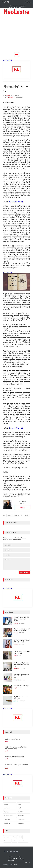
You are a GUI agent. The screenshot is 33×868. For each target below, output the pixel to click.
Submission (18, 857)
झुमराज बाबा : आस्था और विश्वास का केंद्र (14, 757)
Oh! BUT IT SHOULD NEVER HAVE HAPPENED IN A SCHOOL (17, 7)
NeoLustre (17, 12)
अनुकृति (8, 96)
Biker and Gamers (9, 816)
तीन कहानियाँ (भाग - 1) (16, 202)
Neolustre (15, 865)
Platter (6, 804)
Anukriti (10, 515)
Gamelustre (21, 816)
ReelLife (7, 837)
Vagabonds (7, 808)
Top (26, 862)
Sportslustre (21, 820)
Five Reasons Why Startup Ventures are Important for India (21, 665)
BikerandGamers (23, 841)
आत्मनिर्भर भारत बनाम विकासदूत (21, 686)
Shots (19, 804)
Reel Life (20, 812)
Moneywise (21, 823)
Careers (21, 859)
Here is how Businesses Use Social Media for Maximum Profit (22, 676)
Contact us (11, 860)
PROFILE (22, 507)
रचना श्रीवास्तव (10, 97)
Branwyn (16, 515)
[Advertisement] (16, 35)
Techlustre (7, 820)
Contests (10, 857)
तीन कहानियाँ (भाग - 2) (16, 428)
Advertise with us (12, 859)
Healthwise (7, 823)
